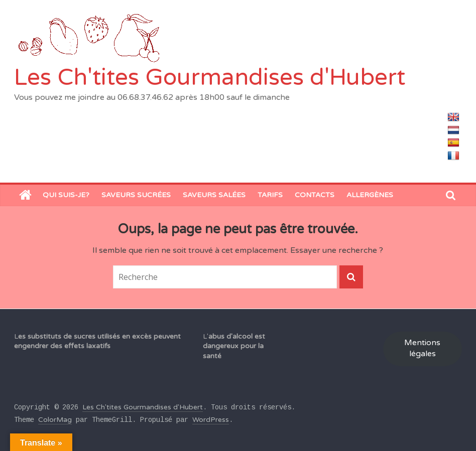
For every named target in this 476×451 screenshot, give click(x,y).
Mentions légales (422, 348)
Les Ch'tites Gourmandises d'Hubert (210, 78)
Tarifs (270, 195)
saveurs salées (214, 195)
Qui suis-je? (66, 195)
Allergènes (370, 195)
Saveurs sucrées (136, 195)
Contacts (315, 195)
